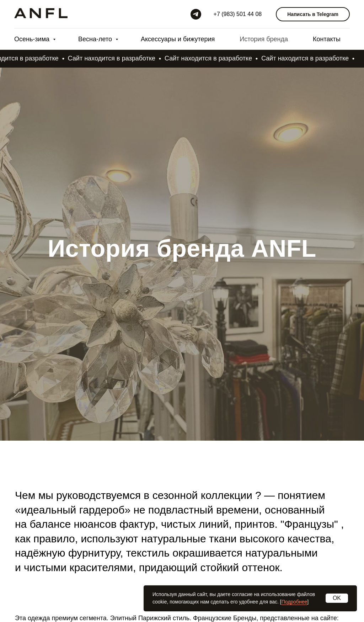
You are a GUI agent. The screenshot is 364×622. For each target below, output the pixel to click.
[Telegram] (196, 14)
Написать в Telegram (313, 14)
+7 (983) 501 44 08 (238, 14)
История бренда (264, 39)
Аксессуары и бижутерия (178, 39)
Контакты (327, 39)
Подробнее (295, 602)
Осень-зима (33, 39)
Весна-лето (96, 39)
